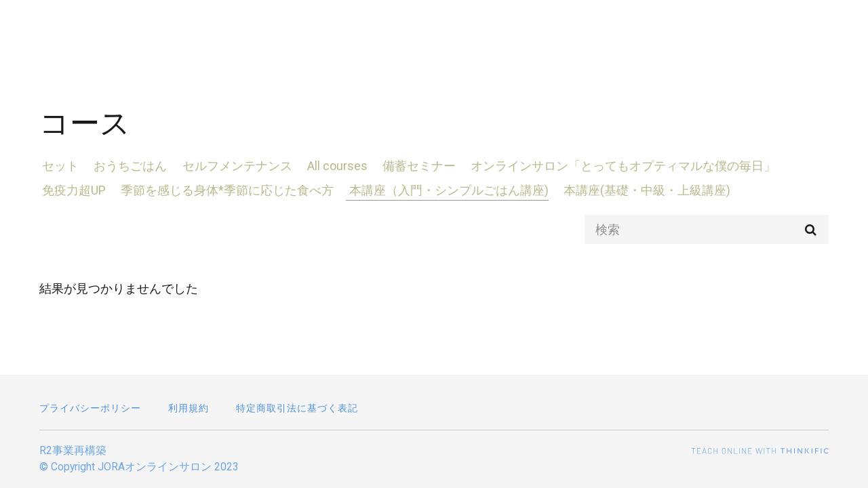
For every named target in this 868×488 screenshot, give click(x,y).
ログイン (808, 29)
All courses (326, 166)
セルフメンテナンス (229, 166)
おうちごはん (125, 166)
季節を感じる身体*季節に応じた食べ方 (222, 190)
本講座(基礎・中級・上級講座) (635, 190)
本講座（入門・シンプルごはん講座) (440, 190)
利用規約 (189, 408)
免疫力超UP (71, 190)
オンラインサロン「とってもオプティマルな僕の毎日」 (606, 166)
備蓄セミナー (405, 166)
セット (58, 166)
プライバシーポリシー (90, 408)
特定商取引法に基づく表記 (297, 408)
